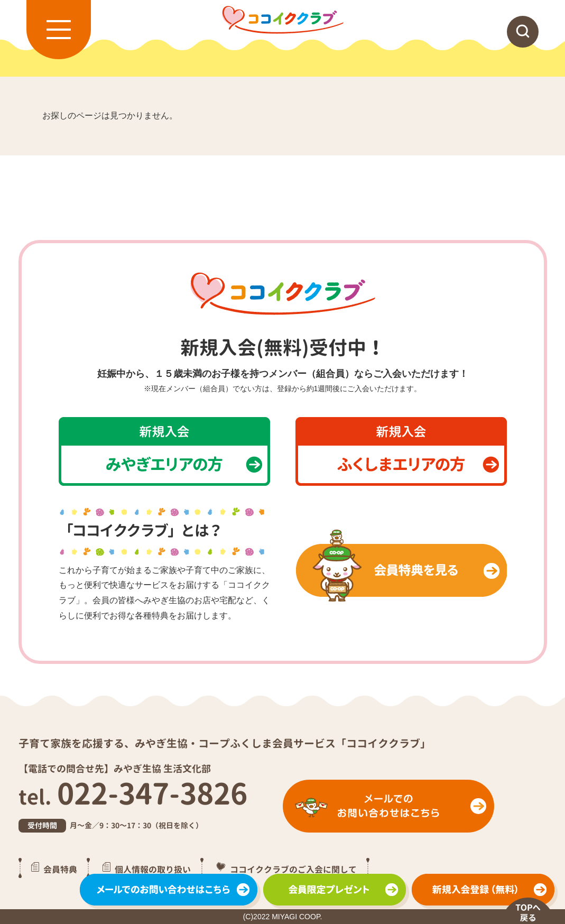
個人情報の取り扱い (153, 869)
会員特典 (60, 869)
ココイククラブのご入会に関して (293, 869)
